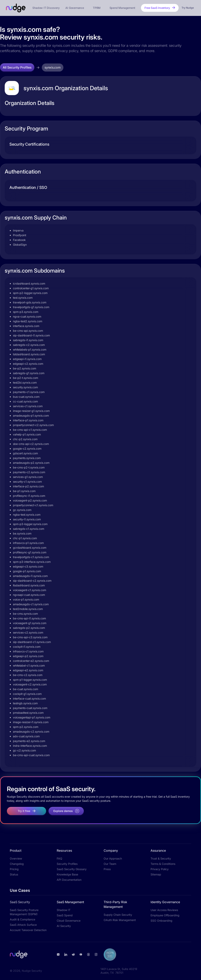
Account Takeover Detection (28, 930)
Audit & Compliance (22, 919)
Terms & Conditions (163, 864)
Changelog (17, 864)
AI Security (64, 926)
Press (107, 869)
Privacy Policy (160, 869)
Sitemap (156, 874)
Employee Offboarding (165, 915)
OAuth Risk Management (120, 920)
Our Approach (113, 858)
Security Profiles (67, 864)
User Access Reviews (164, 910)
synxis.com (53, 67)
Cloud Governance (69, 921)
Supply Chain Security (118, 915)
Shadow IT (64, 910)
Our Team (110, 864)
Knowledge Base (67, 874)
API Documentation (69, 880)
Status (14, 874)
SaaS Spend (65, 915)
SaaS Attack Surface (23, 925)
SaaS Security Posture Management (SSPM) (24, 912)
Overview (16, 858)
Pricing (14, 869)
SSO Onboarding (161, 921)
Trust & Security (161, 858)
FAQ (59, 858)
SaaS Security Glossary (72, 869)
